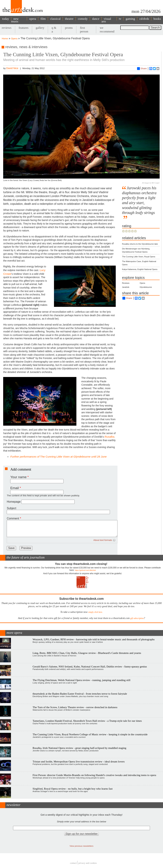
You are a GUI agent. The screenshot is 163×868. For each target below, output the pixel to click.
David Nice (12, 68)
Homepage (14, 502)
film (43, 19)
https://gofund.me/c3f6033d (85, 570)
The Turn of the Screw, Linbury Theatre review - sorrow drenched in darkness (75, 707)
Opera (14, 39)
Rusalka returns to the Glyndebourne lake (140, 244)
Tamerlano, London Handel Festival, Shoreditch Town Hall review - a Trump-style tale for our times (87, 721)
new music (15, 20)
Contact (73, 863)
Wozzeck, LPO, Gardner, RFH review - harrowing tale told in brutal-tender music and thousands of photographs (94, 639)
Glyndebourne (146, 287)
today (6, 19)
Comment (13, 518)
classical (55, 19)
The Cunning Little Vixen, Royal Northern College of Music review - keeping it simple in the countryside (90, 734)
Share (142, 69)
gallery (40, 28)
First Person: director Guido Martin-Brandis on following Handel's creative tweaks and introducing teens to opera (94, 775)
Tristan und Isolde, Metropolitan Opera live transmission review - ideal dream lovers (79, 761)
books (157, 19)
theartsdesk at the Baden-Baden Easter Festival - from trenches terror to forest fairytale (80, 694)
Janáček (126, 287)
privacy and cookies (87, 863)
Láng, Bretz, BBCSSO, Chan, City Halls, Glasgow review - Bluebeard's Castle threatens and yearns (87, 653)
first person (84, 30)
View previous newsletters (82, 846)
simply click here (95, 612)
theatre (69, 19)
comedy (83, 19)
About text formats (103, 540)
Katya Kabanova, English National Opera (140, 269)
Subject (11, 508)
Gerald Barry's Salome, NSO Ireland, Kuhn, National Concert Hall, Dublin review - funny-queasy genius (90, 666)
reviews (7, 28)
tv (120, 19)
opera (33, 19)
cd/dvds (144, 19)
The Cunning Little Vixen (58, 457)
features (24, 28)
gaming (130, 19)
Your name (18, 477)
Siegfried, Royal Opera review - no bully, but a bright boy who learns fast (73, 789)
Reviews (126, 283)
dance (96, 19)
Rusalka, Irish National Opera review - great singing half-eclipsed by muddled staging (79, 748)
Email (14, 488)
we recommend (107, 30)
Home (5, 39)
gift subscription (137, 618)
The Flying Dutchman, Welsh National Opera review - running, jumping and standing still (81, 680)
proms (69, 28)
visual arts (106, 20)
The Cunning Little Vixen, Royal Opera (139, 257)
